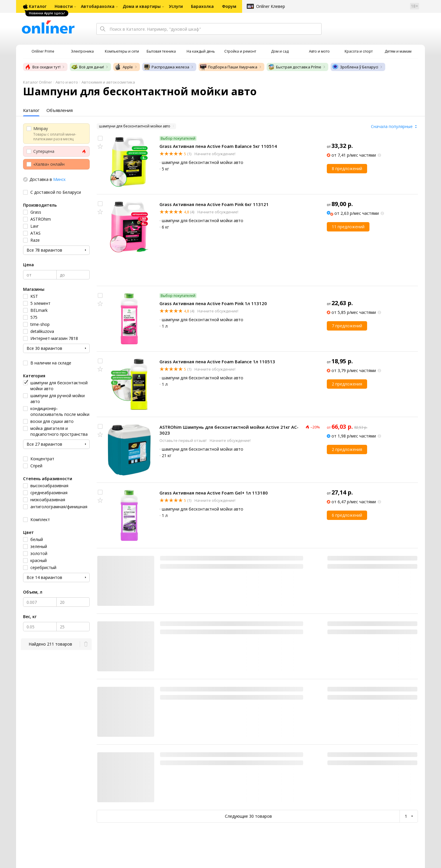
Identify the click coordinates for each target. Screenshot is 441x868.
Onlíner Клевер (271, 6)
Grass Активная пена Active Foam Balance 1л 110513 (217, 362)
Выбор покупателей (178, 138)
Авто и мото (67, 82)
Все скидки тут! (42, 67)
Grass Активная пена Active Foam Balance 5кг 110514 (218, 146)
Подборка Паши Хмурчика (229, 67)
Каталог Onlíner (38, 82)
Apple (124, 67)
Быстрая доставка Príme (295, 67)
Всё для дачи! (87, 67)
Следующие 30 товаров (248, 816)
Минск (59, 179)
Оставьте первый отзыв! (183, 440)
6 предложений (347, 515)
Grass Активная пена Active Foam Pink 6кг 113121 (214, 204)
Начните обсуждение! (215, 154)
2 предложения (347, 384)
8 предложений (347, 168)
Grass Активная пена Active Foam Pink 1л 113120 (213, 303)
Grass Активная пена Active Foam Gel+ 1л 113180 (214, 493)
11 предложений (348, 227)
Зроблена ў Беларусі (355, 67)
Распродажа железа (166, 67)
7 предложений (347, 326)
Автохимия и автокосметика (108, 82)
